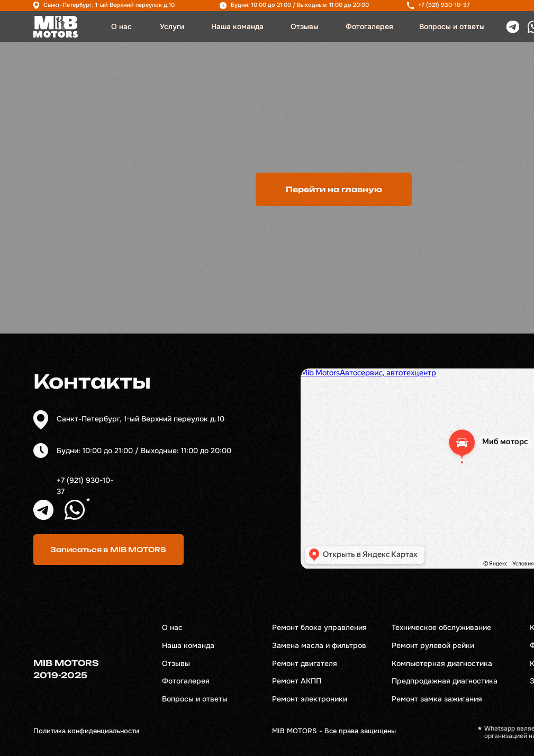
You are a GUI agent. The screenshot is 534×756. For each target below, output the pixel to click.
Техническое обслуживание (441, 628)
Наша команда (237, 27)
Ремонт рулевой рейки (433, 646)
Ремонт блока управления (319, 628)
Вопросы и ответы (452, 27)
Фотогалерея (369, 27)
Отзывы (305, 27)
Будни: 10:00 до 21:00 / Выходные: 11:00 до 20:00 (300, 5)
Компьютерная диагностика (442, 664)
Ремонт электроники (310, 699)
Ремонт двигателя (305, 664)
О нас (121, 27)
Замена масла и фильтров (319, 646)
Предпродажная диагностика (445, 681)
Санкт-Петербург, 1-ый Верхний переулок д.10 (109, 5)
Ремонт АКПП (297, 681)
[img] (56, 27)
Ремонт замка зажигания (437, 699)
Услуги (172, 27)
